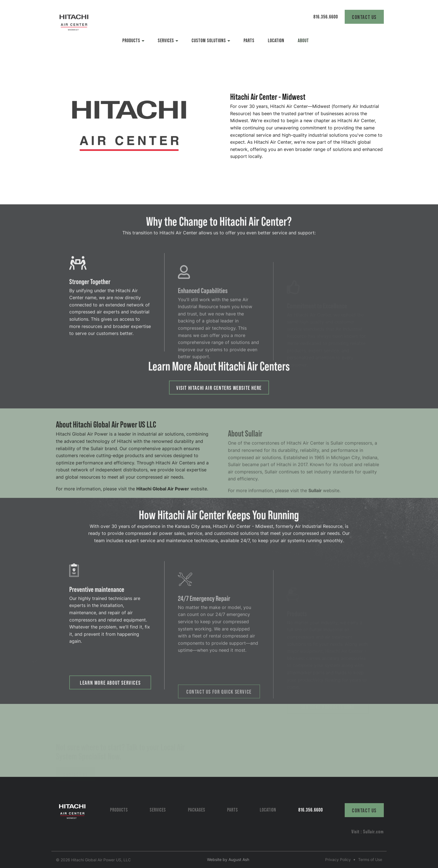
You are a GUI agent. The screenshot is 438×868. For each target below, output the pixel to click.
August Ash (239, 859)
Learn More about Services (110, 694)
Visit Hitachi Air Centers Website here (219, 397)
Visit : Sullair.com (368, 831)
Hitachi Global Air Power (163, 500)
